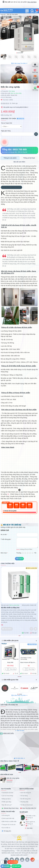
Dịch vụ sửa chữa (16, 93)
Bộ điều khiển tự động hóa (10, 608)
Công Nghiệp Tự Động (26, 658)
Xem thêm (30, 828)
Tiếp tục (19, 559)
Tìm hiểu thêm (19, 758)
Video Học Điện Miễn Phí (29, 808)
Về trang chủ (7, 831)
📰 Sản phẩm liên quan (10, 641)
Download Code (6, 659)
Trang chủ (3, 14)
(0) (11, 103)
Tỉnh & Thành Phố (6, 123)
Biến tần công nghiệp (13, 778)
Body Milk (10, 662)
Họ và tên (4, 534)
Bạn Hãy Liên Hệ (14, 181)
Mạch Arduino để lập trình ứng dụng (29, 662)
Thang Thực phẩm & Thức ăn (11, 187)
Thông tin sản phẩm (10, 158)
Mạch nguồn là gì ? (31, 822)
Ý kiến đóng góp (6, 539)
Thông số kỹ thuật (29, 158)
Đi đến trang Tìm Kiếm (19, 63)
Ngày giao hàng (6, 131)
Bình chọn (4, 553)
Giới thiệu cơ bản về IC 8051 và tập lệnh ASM (31, 816)
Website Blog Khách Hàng (11, 808)
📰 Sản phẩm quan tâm (10, 680)
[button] (17, 53)
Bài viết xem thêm (19, 162)
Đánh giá (15, 103)
